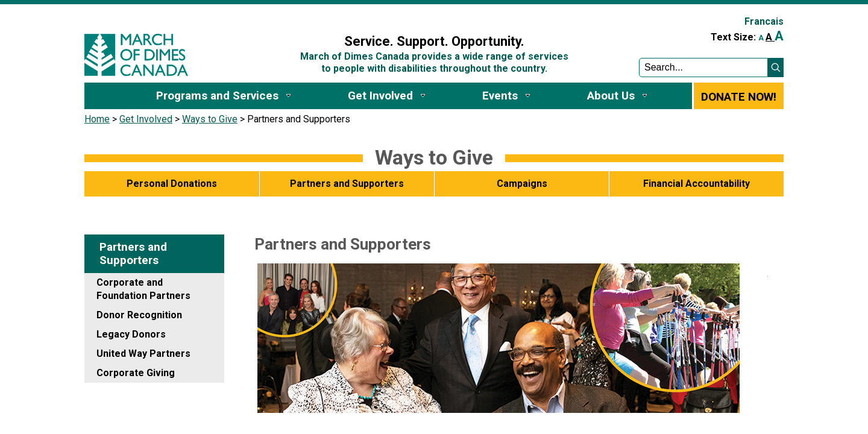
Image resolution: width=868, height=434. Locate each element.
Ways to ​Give (434, 157)
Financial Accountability (697, 184)
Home (97, 119)
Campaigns (522, 184)
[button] (776, 68)
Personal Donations (172, 184)
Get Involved (146, 119)
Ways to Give (210, 119)
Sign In (285, 16)
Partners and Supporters (347, 184)
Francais (764, 21)
